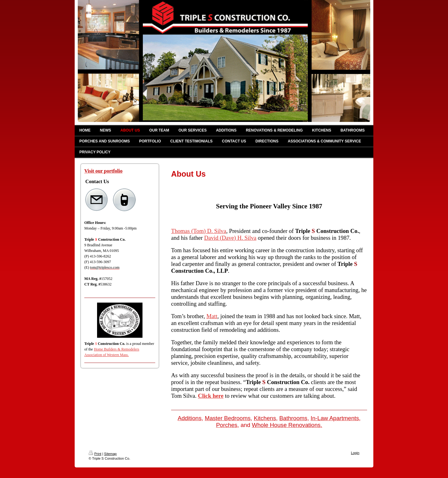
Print (95, 454)
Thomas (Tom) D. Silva (199, 231)
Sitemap (110, 454)
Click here (211, 396)
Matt (212, 316)
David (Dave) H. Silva (230, 238)
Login (355, 453)
